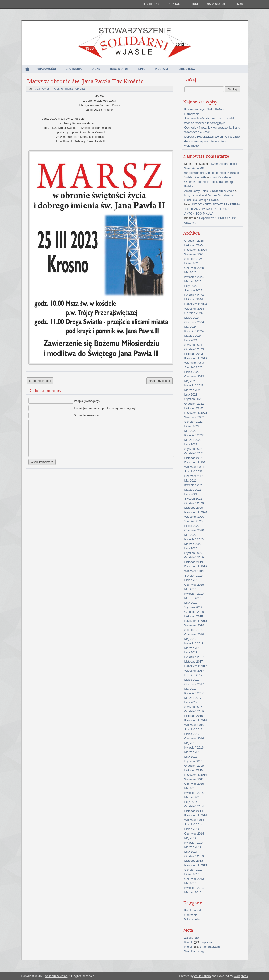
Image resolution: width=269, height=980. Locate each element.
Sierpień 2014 (194, 824)
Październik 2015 (196, 775)
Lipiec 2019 (192, 580)
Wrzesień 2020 (194, 517)
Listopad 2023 (194, 354)
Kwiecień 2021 (194, 485)
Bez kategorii (193, 910)
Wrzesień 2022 (194, 417)
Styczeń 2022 (193, 449)
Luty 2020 (191, 548)
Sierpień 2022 (194, 422)
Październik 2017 (196, 666)
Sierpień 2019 (194, 576)
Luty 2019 (191, 603)
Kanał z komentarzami (202, 947)
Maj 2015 (190, 788)
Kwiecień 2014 (194, 843)
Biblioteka (151, 4)
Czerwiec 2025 (194, 268)
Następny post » (160, 381)
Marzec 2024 (193, 336)
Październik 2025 (196, 250)
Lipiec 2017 (192, 680)
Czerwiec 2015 (194, 784)
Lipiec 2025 (192, 263)
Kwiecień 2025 (194, 277)
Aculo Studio (202, 976)
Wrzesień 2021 (194, 467)
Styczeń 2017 (193, 707)
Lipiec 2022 (192, 426)
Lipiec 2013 (192, 874)
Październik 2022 (196, 413)
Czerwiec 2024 (194, 322)
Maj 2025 (190, 272)
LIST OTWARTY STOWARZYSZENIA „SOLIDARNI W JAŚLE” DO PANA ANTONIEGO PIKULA (212, 209)
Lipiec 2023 (192, 372)
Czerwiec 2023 (194, 376)
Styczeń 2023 (193, 399)
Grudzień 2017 (194, 657)
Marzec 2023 (193, 390)
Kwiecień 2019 (194, 594)
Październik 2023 (196, 358)
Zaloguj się (192, 938)
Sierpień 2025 (194, 259)
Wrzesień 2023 (194, 363)
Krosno (58, 89)
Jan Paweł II (43, 89)
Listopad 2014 (194, 811)
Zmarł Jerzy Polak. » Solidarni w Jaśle (209, 191)
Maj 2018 (190, 639)
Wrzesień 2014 (194, 820)
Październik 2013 (196, 865)
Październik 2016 (196, 720)
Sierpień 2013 (194, 870)
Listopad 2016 (194, 716)
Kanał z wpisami (199, 942)
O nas (239, 4)
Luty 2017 (191, 702)
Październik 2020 (196, 512)
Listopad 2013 (194, 861)
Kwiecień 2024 (194, 331)
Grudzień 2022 (194, 404)
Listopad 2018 (194, 616)
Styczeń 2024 (193, 345)
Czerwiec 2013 (194, 879)
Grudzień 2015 (194, 766)
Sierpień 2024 (194, 313)
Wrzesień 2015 (194, 779)
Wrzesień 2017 (194, 671)
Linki (194, 4)
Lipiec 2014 (192, 829)
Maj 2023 (190, 381)
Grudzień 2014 (194, 806)
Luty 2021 (191, 494)
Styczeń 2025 (193, 290)
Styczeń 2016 (193, 761)
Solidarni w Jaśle (56, 976)
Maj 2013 (190, 883)
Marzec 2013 (193, 892)
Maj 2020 (190, 535)
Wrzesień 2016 (194, 725)
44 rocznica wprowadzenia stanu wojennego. (206, 143)
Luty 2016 (191, 757)
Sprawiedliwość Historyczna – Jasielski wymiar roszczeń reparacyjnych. (210, 121)
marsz (69, 89)
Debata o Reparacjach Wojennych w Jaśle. (213, 137)
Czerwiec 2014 (194, 833)
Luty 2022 (191, 444)
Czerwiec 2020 (194, 530)
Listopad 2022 (194, 408)
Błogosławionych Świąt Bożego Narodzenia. (205, 112)
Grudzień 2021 (194, 453)
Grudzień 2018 (194, 612)
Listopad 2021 (194, 458)
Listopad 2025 (194, 245)
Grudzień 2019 (194, 557)
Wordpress (241, 976)
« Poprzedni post (40, 381)
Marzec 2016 (193, 752)
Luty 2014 (191, 852)
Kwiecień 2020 (194, 539)
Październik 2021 (196, 462)
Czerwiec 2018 (194, 634)
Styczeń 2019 (193, 607)
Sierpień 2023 (194, 367)
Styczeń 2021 (193, 499)
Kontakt (175, 4)
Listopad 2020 (194, 508)
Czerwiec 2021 (194, 476)
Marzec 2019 (193, 598)
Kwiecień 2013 (194, 888)
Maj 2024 (190, 327)
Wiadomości (47, 69)
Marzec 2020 (193, 544)
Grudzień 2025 (194, 241)
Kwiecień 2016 (194, 748)
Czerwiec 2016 (194, 738)
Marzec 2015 (193, 797)
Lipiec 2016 (192, 734)
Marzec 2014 (193, 847)
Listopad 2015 (194, 770)
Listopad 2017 (194, 662)
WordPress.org (194, 951)
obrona (80, 89)
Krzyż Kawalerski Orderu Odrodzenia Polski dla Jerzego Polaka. (209, 182)
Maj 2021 (190, 480)
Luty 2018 (191, 652)
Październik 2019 (196, 566)
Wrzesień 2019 (194, 571)
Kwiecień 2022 (194, 435)
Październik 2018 (196, 621)
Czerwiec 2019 (194, 585)
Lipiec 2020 (192, 526)
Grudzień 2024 (194, 295)
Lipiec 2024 (192, 318)
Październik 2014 (196, 815)
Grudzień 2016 (194, 711)
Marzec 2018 (193, 648)
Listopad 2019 (194, 562)
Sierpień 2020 (194, 521)
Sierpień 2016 (194, 729)
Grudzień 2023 (194, 349)
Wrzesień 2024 (194, 309)
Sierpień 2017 (194, 675)
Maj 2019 (190, 589)
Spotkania (74, 69)
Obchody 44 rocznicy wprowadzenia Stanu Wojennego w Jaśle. (212, 130)
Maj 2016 (190, 743)
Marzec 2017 (193, 698)
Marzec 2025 (193, 281)
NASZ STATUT (216, 4)
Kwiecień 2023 (194, 385)
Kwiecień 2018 (194, 643)
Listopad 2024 (194, 299)
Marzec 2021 (193, 490)
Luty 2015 (191, 802)
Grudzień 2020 (194, 503)
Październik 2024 (196, 304)
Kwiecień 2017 (194, 693)
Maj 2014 (190, 838)
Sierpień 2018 (194, 630)
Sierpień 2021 (194, 471)
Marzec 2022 (193, 440)
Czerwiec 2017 (194, 684)
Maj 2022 (190, 431)
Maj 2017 (190, 689)
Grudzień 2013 (194, 856)
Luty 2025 (191, 286)
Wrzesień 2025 (194, 254)
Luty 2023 (191, 395)
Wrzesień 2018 (194, 625)
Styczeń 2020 (193, 553)
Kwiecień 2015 (194, 793)
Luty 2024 (191, 340)
